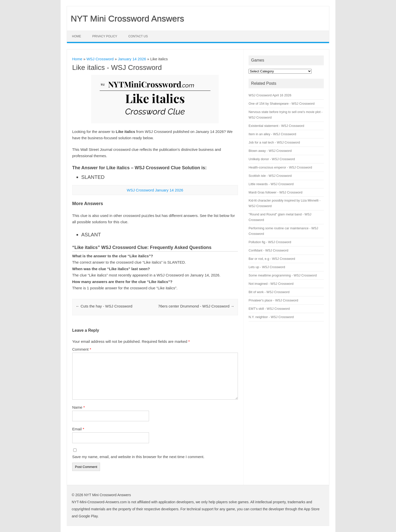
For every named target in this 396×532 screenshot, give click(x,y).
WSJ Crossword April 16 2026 (270, 95)
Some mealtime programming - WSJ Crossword (283, 275)
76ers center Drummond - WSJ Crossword (196, 306)
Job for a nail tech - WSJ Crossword (274, 142)
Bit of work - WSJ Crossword (269, 292)
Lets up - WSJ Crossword (267, 267)
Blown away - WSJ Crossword (270, 151)
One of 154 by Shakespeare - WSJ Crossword (281, 104)
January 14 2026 (132, 59)
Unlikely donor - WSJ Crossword (272, 159)
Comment (82, 349)
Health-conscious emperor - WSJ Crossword (280, 167)
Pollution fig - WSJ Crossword (270, 242)
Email (78, 429)
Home (77, 36)
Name (79, 407)
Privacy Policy (105, 36)
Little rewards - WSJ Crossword (271, 184)
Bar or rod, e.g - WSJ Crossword (272, 259)
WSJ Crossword (100, 59)
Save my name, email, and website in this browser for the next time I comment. (138, 457)
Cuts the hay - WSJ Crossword (104, 306)
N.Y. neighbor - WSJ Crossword (271, 317)
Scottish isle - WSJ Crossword (270, 176)
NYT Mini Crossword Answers (127, 18)
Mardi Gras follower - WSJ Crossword (275, 192)
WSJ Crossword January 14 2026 (155, 190)
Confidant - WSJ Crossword (268, 250)
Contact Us (138, 36)
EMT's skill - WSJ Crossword (269, 309)
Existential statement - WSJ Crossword (276, 126)
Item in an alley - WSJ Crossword (272, 134)
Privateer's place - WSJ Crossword (273, 300)
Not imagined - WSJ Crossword (271, 284)
